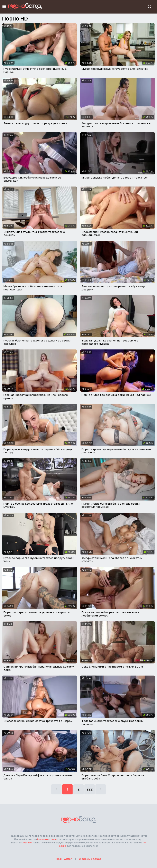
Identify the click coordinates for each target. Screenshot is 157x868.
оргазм (27, 842)
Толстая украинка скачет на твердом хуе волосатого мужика (110, 342)
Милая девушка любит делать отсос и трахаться (115, 177)
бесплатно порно (48, 839)
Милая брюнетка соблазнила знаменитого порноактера (33, 288)
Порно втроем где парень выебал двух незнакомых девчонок (116, 451)
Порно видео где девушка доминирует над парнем (116, 395)
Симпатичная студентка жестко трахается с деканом (34, 233)
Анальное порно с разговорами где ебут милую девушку (114, 288)
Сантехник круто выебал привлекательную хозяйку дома (39, 668)
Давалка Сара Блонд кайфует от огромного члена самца (38, 777)
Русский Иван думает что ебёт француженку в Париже (35, 70)
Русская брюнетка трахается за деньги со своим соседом (37, 342)
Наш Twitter (64, 859)
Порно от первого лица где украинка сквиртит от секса (38, 614)
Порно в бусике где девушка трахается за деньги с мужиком (38, 505)
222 (90, 789)
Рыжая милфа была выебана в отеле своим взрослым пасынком (111, 505)
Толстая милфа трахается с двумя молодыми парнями (113, 722)
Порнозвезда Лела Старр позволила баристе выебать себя (113, 777)
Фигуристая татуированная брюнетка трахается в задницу (116, 125)
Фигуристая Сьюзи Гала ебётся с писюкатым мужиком (112, 560)
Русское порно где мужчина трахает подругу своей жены (39, 560)
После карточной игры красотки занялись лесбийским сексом (110, 614)
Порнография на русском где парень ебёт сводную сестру (38, 451)
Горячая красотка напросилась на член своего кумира (36, 396)
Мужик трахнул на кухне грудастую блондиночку (115, 69)
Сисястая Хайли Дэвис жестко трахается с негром (38, 721)
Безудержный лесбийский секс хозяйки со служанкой (32, 179)
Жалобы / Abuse (90, 859)
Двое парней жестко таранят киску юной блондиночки (110, 233)
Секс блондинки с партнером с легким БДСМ (112, 667)
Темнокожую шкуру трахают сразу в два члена (35, 123)
